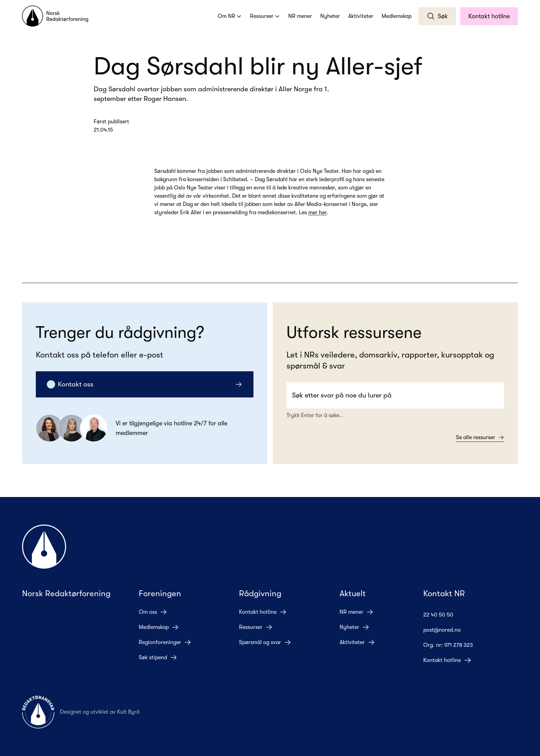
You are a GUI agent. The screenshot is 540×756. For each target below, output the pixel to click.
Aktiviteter (361, 16)
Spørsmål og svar (265, 642)
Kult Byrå (128, 712)
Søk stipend (158, 657)
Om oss (153, 612)
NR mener (300, 16)
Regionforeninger (165, 642)
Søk (437, 16)
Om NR (230, 16)
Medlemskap (397, 16)
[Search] (395, 395)
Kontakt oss (145, 384)
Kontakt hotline (489, 16)
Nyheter (330, 16)
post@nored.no (448, 630)
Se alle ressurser (480, 437)
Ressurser (265, 16)
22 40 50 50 (444, 615)
